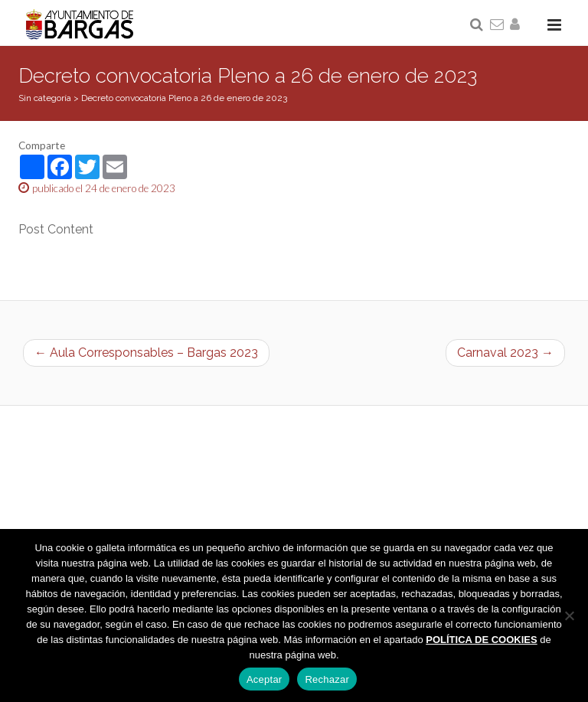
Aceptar (265, 679)
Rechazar (327, 679)
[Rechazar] (569, 615)
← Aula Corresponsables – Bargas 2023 (146, 353)
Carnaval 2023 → (505, 353)
